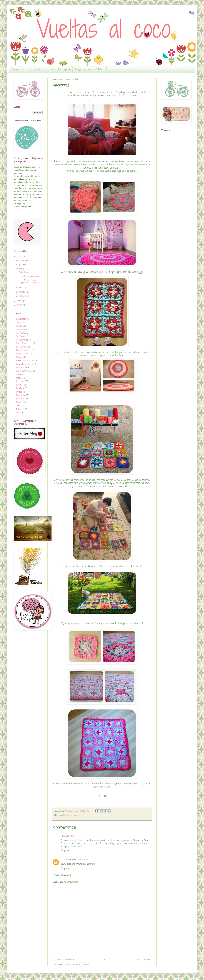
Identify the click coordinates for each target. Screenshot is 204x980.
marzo (23, 292)
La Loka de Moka (69, 860)
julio (21, 265)
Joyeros (20, 375)
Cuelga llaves (22, 340)
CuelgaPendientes (24, 343)
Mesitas (20, 378)
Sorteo (19, 406)
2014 (19, 257)
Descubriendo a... (24, 350)
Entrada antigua (143, 960)
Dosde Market (23, 354)
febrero (23, 296)
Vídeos (19, 413)
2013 (19, 301)
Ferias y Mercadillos (25, 361)
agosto (22, 261)
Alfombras (24, 272)
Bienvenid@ (17, 70)
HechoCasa (21, 368)
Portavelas (21, 395)
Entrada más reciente (64, 960)
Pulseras (20, 399)
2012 (19, 306)
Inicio (105, 960)
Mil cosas (20, 381)
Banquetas (21, 319)
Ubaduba (65, 836)
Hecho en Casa (36, 70)
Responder (66, 851)
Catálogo (100, 70)
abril (22, 288)
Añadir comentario (62, 875)
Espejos (19, 357)
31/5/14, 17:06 (76, 836)
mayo (22, 269)
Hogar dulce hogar (24, 371)
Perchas (20, 385)
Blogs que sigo (83, 70)
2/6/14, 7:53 (83, 860)
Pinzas (19, 392)
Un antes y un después (29, 276)
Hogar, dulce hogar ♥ (59, 70)
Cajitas (19, 326)
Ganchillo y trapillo (71, 815)
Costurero (21, 336)
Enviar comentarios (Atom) (78, 965)
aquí (101, 272)
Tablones (20, 409)
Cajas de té (21, 323)
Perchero (20, 388)
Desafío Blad (22, 347)
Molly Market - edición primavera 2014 (29, 282)
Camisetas (21, 330)
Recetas (20, 402)
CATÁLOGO (21, 333)
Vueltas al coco (72, 811)
